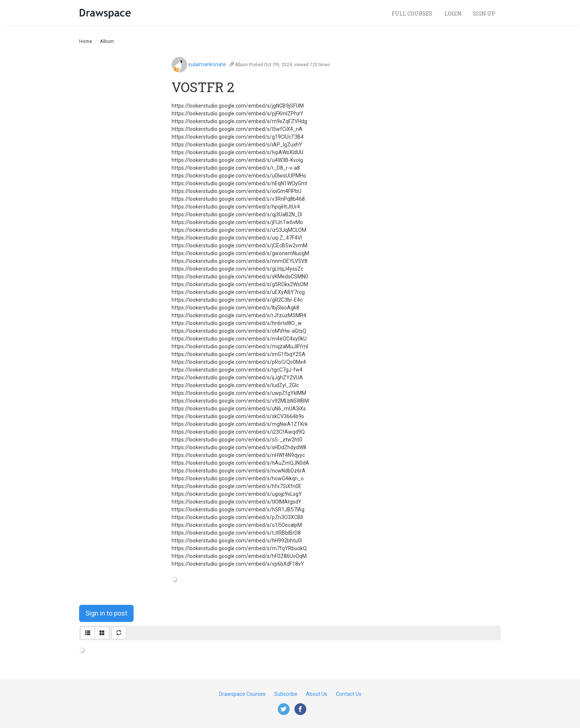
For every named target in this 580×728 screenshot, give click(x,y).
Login (453, 13)
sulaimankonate (207, 64)
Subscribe (286, 694)
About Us (317, 694)
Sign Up (484, 13)
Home (86, 41)
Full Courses (413, 13)
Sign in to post (106, 613)
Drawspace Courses (242, 694)
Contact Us (349, 694)
